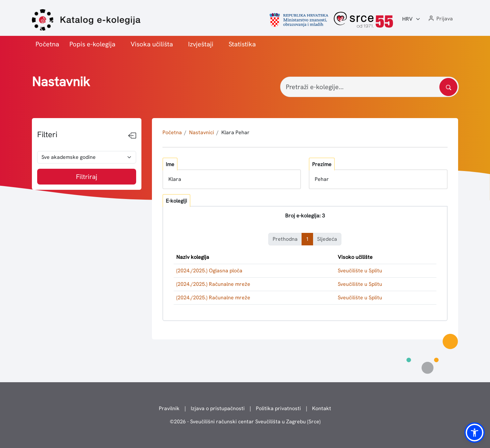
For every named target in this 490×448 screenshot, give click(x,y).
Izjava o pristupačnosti (218, 408)
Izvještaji (201, 44)
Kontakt (322, 408)
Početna (47, 44)
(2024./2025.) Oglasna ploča (209, 271)
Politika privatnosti (278, 408)
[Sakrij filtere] (132, 136)
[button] (440, 19)
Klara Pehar (235, 132)
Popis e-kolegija (92, 44)
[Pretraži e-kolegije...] (369, 87)
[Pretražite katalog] (448, 87)
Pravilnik (169, 408)
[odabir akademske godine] (87, 157)
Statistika (242, 44)
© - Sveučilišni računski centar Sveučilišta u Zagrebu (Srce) (245, 422)
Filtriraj (87, 177)
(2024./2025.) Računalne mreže (213, 284)
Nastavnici (202, 132)
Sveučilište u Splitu (360, 271)
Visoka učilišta (152, 44)
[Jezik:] (411, 19)
